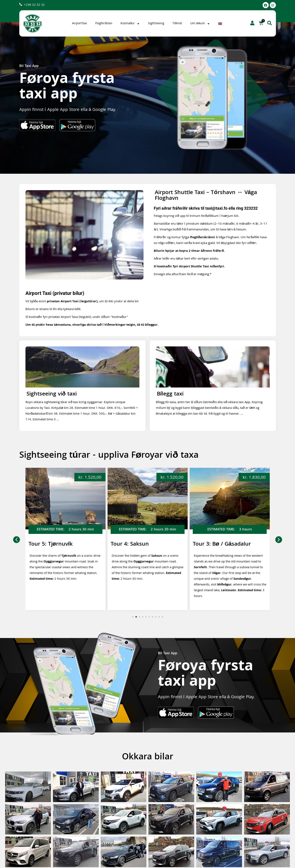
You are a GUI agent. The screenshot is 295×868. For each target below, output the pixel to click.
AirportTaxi (80, 24)
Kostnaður (130, 24)
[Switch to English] (221, 24)
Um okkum (200, 24)
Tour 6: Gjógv (46, 544)
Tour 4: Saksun (212, 544)
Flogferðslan (104, 24)
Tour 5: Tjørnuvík (133, 544)
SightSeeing (156, 24)
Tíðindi (177, 24)
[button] (17, 540)
